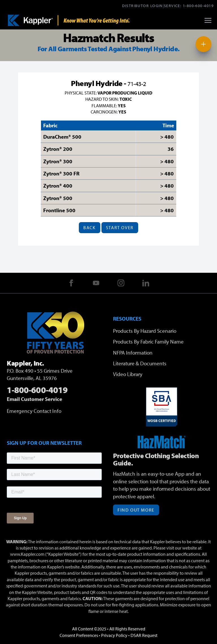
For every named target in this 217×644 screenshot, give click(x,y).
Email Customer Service (34, 399)
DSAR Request (144, 635)
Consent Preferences (79, 635)
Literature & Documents (140, 363)
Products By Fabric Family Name (148, 342)
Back (89, 227)
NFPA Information (133, 353)
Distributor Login (142, 6)
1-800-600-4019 (198, 6)
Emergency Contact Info (34, 411)
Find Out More (136, 510)
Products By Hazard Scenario (145, 331)
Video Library (128, 374)
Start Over (120, 227)
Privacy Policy (114, 635)
